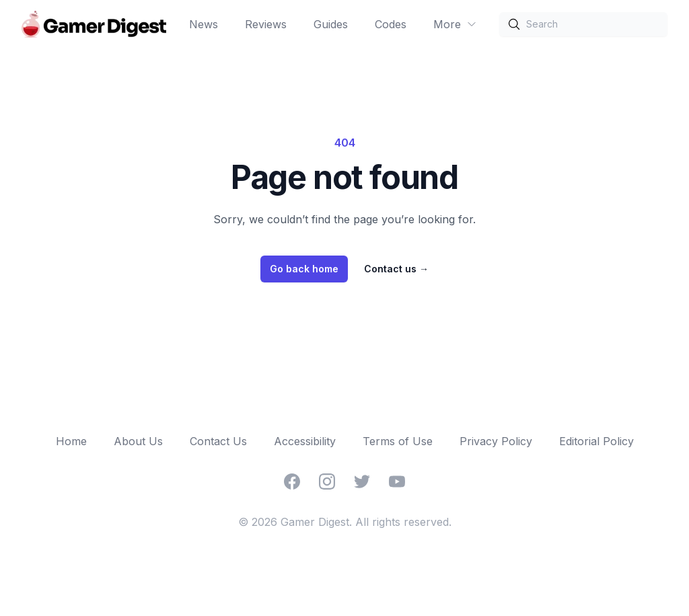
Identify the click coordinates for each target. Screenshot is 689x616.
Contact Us (218, 441)
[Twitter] (362, 482)
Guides (331, 24)
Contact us (396, 269)
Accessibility (305, 441)
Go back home (304, 269)
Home (71, 441)
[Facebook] (292, 482)
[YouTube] (397, 482)
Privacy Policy (496, 441)
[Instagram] (327, 482)
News (204, 24)
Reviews (266, 24)
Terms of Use (398, 441)
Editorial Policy (596, 441)
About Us (138, 441)
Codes (391, 24)
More (455, 24)
